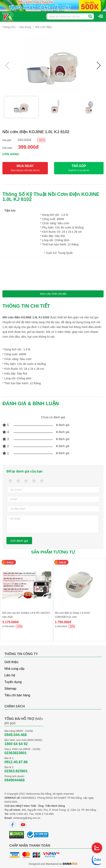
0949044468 (15, 780)
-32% (41, 140)
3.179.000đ (10, 622)
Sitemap (10, 689)
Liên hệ (10, 675)
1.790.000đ (63, 622)
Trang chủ (9, 27)
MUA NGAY (25, 168)
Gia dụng (25, 27)
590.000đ (25, 140)
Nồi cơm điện (44, 27)
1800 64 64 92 (16, 744)
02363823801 (16, 753)
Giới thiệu (11, 662)
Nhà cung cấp (14, 669)
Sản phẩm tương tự (53, 552)
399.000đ (28, 147)
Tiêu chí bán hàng (17, 695)
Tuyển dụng (13, 682)
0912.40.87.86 (16, 762)
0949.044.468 (16, 735)
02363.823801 (16, 771)
